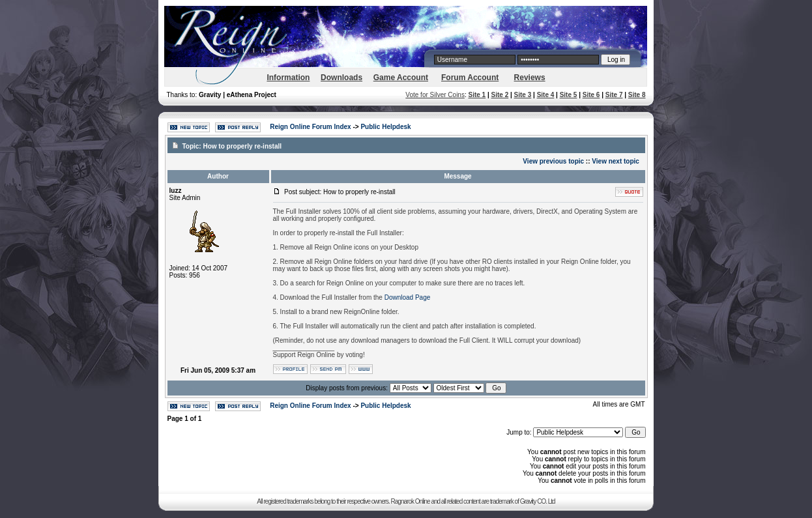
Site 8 (637, 95)
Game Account (401, 78)
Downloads (341, 78)
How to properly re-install (242, 146)
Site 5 (569, 95)
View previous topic (553, 161)
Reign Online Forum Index (310, 127)
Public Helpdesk (385, 127)
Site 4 (546, 95)
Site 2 (500, 95)
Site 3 (523, 95)
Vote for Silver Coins (435, 95)
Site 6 (591, 95)
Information (288, 78)
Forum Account (470, 78)
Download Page (408, 297)
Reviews (530, 78)
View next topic (616, 161)
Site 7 (614, 95)
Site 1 (477, 95)
